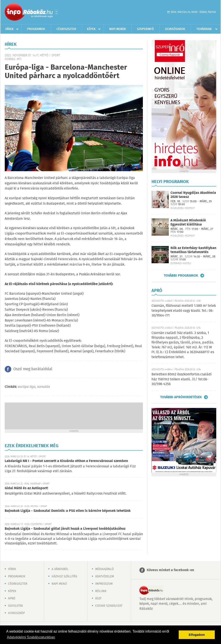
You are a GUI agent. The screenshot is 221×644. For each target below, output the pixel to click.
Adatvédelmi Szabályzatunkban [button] (31, 637)
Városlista (56, 12)
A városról (60, 569)
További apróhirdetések (181, 397)
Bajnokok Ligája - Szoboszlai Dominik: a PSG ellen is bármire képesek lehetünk (68, 511)
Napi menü (59, 584)
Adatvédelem (105, 577)
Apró (12, 599)
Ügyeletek (15, 606)
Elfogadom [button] (197, 635)
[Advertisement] (74, 415)
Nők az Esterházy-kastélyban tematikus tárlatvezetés (193, 250)
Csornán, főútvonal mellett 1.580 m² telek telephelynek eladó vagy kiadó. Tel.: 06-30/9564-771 (184, 311)
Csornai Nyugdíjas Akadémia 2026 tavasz (193, 195)
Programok (36, 29)
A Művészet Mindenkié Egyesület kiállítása (188, 223)
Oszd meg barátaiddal (33, 369)
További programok (181, 276)
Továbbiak (204, 29)
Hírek (9, 29)
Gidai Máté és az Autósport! (26, 488)
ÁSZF (98, 599)
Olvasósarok (175, 29)
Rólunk (101, 591)
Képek (91, 29)
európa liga (27, 387)
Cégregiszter (66, 29)
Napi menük (118, 29)
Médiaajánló (104, 569)
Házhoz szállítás (64, 577)
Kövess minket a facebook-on (170, 570)
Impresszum (104, 584)
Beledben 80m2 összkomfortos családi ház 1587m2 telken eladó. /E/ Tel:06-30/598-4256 (182, 379)
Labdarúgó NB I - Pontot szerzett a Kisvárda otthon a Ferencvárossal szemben (66, 461)
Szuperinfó (145, 29)
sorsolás (43, 387)
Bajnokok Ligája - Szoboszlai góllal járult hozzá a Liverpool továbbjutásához (65, 529)
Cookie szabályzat (109, 606)
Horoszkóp (16, 613)
